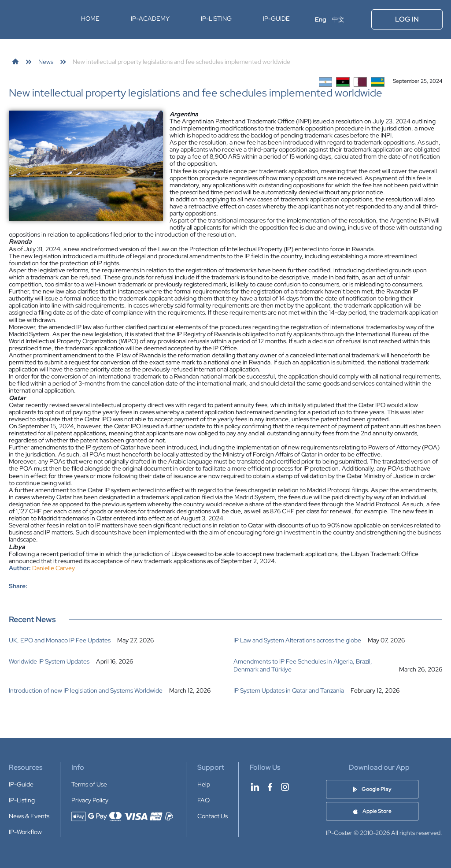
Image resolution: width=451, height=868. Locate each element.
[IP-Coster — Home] (37, 19)
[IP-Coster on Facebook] (270, 787)
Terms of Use (89, 784)
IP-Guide (276, 19)
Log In (407, 19)
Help (204, 784)
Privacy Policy (90, 800)
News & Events (29, 816)
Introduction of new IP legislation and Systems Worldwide (86, 690)
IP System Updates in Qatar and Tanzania (289, 690)
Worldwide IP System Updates (49, 661)
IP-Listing (216, 19)
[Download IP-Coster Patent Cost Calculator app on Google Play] (372, 789)
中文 (338, 19)
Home (90, 19)
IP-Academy (150, 19)
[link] (15, 62)
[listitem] (113, 640)
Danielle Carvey (54, 568)
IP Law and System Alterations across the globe (297, 640)
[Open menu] (359, 19)
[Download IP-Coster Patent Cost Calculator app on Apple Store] (372, 811)
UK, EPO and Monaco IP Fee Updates (60, 640)
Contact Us (213, 816)
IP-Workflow (25, 832)
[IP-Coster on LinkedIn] (255, 787)
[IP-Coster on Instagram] (285, 787)
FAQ (203, 800)
